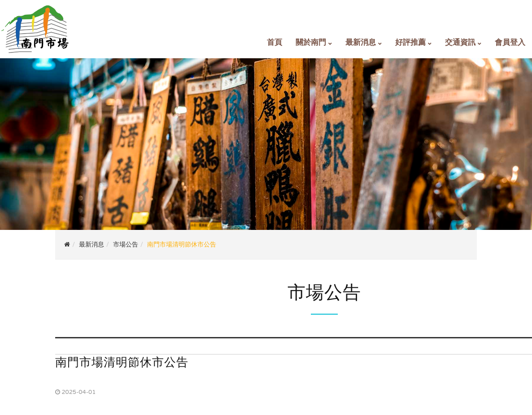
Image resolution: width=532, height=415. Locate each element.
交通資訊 (460, 42)
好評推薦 (410, 42)
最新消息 (361, 42)
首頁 (275, 42)
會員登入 (510, 42)
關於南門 (311, 42)
